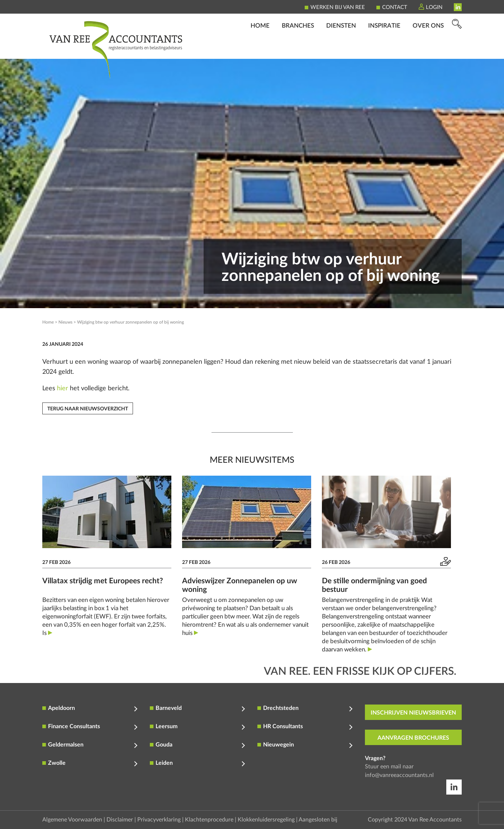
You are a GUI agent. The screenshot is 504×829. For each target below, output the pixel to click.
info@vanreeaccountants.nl (399, 775)
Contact (395, 7)
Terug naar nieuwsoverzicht (88, 409)
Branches (298, 49)
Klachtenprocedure (209, 820)
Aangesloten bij (318, 820)
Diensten (341, 49)
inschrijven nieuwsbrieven (413, 713)
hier (63, 388)
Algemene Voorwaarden (72, 820)
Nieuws (65, 322)
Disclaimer (120, 820)
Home (260, 49)
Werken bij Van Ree (338, 7)
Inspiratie (384, 49)
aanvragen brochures (413, 738)
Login (434, 7)
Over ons (428, 49)
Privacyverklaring (159, 820)
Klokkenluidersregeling (266, 820)
